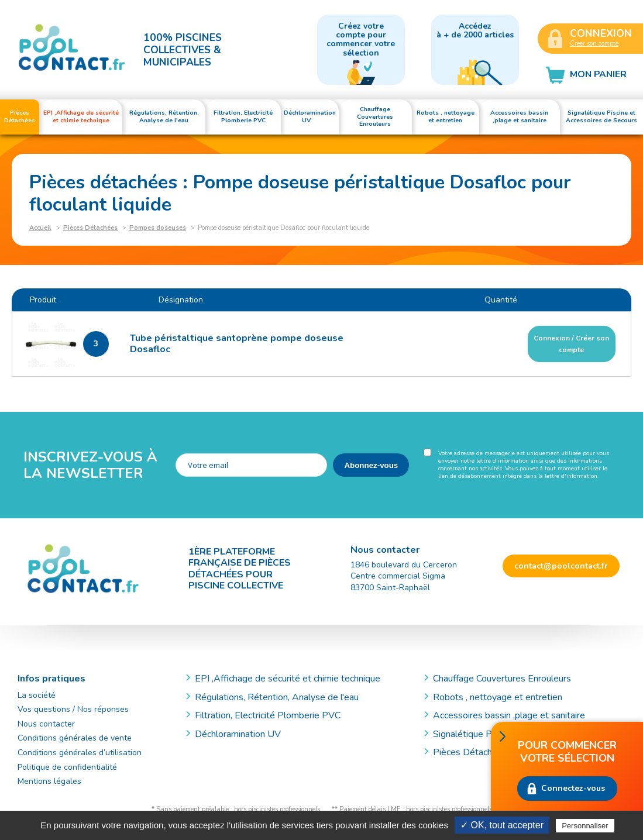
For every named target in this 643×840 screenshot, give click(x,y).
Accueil (40, 228)
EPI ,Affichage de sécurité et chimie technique (288, 679)
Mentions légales (49, 781)
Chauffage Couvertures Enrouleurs (502, 679)
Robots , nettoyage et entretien (498, 697)
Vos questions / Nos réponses (73, 709)
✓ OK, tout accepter (502, 825)
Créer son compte (594, 44)
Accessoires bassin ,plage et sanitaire (509, 715)
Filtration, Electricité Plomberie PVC (268, 715)
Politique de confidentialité (67, 767)
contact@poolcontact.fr (561, 566)
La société (37, 695)
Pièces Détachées (90, 228)
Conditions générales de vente (75, 738)
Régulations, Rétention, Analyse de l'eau (277, 697)
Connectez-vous (573, 788)
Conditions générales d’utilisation (80, 753)
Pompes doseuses (158, 228)
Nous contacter (46, 724)
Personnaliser (585, 826)
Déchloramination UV (243, 734)
